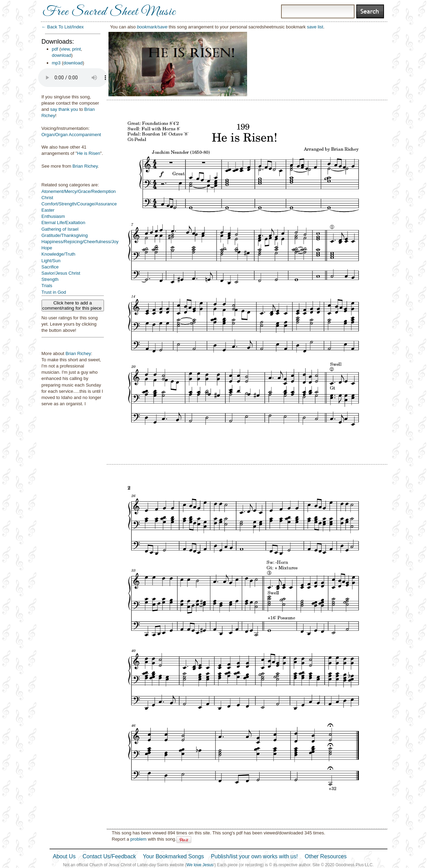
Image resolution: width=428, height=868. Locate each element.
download (62, 55)
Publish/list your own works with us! (255, 856)
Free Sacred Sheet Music (109, 12)
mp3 (56, 63)
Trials (47, 286)
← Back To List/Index (63, 27)
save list (315, 27)
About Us (64, 856)
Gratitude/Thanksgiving (65, 235)
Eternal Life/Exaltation (63, 223)
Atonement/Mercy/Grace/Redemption (79, 191)
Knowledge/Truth (59, 254)
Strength (50, 279)
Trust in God (54, 292)
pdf (55, 49)
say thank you (64, 109)
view (65, 49)
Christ (47, 198)
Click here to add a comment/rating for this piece (73, 305)
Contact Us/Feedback (109, 856)
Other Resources (326, 856)
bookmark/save (152, 27)
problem (138, 839)
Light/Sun (51, 261)
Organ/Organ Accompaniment (71, 135)
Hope (47, 248)
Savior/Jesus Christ (61, 273)
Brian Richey (85, 166)
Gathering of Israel (60, 229)
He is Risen (88, 153)
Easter (48, 210)
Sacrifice (50, 267)
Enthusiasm (53, 216)
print (76, 49)
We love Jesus (200, 865)
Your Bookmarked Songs (173, 856)
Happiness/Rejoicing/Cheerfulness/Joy (80, 242)
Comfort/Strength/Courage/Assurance (79, 204)
